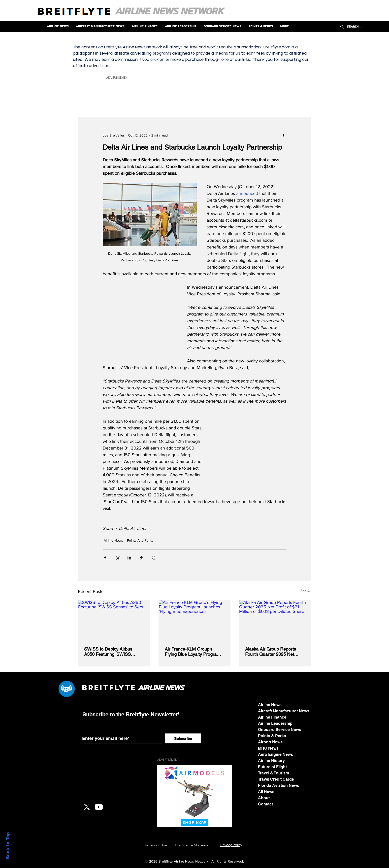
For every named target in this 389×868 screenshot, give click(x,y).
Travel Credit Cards (276, 779)
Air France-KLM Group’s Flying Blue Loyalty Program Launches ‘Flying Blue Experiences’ (193, 652)
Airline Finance (272, 717)
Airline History (271, 761)
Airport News (270, 742)
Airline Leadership (275, 723)
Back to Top (8, 846)
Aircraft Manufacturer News (284, 711)
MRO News (268, 748)
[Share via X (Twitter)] (117, 558)
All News (266, 792)
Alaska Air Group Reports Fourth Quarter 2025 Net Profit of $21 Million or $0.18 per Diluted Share (273, 652)
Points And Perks (140, 540)
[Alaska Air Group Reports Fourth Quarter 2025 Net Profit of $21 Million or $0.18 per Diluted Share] (275, 620)
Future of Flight (272, 767)
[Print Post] (154, 558)
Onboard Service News (280, 730)
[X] (87, 807)
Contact (265, 804)
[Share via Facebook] (105, 558)
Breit (96, 688)
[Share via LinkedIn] (129, 558)
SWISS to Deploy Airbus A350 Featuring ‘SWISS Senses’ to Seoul (108, 652)
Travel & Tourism (274, 773)
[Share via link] (142, 558)
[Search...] (363, 27)
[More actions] (283, 136)
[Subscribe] (183, 738)
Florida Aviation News (279, 785)
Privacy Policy (231, 845)
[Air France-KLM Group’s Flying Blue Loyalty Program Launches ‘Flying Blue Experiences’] (195, 620)
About (264, 798)
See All (306, 591)
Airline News (113, 540)
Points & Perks (272, 736)
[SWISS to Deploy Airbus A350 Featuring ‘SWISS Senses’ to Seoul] (114, 620)
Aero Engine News (276, 754)
